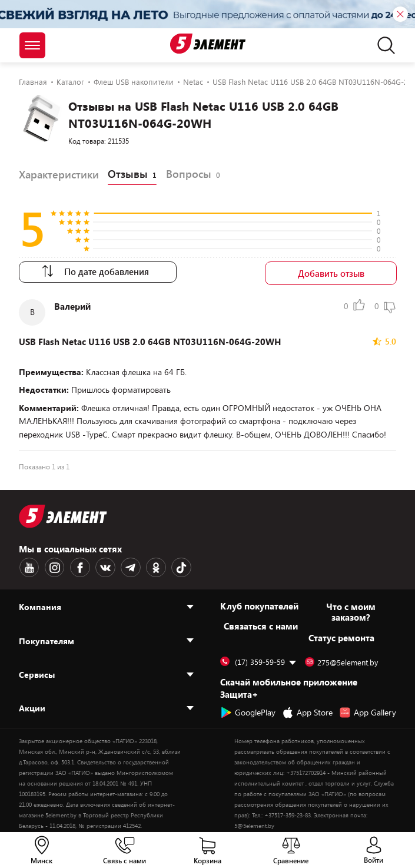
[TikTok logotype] (177, 568)
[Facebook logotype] (78, 568)
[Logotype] (207, 44)
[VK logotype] (103, 568)
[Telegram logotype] (128, 568)
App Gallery (368, 713)
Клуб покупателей (259, 606)
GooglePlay (248, 713)
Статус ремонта (341, 638)
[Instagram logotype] (54, 568)
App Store (307, 713)
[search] (383, 45)
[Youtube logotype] (29, 568)
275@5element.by (341, 662)
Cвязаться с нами (261, 626)
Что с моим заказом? (351, 612)
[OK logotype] (152, 568)
